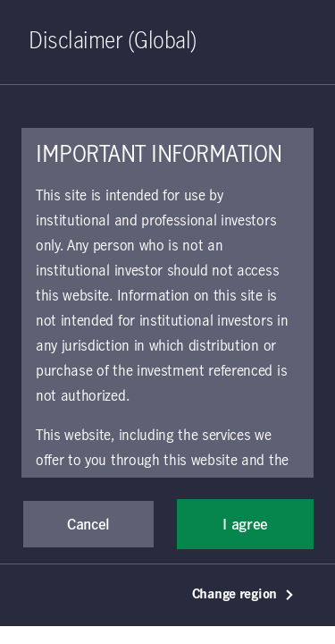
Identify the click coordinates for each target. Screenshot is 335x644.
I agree (245, 525)
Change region (243, 595)
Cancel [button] (88, 525)
